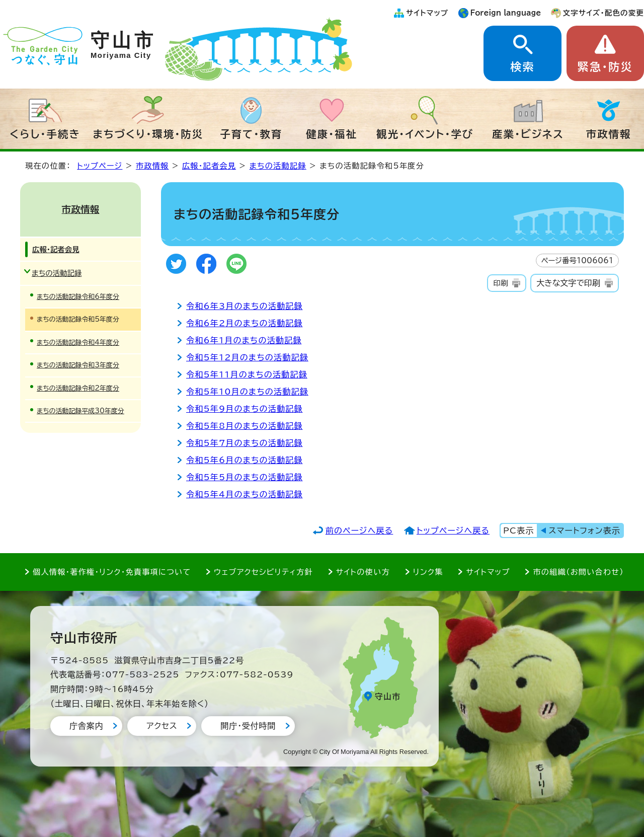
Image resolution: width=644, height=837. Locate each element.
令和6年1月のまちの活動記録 (244, 340)
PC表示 (518, 530)
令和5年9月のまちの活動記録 (245, 409)
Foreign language (506, 13)
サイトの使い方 (363, 572)
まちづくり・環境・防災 (148, 134)
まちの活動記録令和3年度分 (78, 365)
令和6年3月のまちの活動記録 (245, 306)
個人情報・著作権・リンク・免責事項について (112, 572)
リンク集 (428, 572)
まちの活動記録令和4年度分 (78, 343)
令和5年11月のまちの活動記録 (247, 374)
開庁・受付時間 (248, 726)
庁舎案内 (86, 726)
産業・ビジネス (528, 134)
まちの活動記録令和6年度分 (78, 297)
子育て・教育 (251, 134)
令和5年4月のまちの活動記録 (245, 494)
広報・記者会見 (209, 166)
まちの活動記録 (278, 166)
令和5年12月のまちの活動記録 (247, 357)
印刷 (500, 283)
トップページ (100, 166)
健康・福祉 (332, 134)
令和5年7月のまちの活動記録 (245, 443)
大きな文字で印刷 (568, 283)
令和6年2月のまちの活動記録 (245, 323)
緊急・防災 (605, 67)
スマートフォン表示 (585, 530)
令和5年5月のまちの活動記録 (245, 477)
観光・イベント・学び (425, 134)
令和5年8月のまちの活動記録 (245, 426)
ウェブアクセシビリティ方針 (263, 572)
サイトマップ (427, 13)
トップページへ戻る (453, 530)
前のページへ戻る (359, 530)
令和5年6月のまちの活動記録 (245, 460)
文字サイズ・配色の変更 (603, 13)
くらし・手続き (45, 134)
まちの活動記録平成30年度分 (80, 411)
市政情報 (609, 134)
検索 (522, 67)
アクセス (162, 726)
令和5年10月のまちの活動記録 (247, 392)
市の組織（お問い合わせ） (578, 572)
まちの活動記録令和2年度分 (78, 388)
